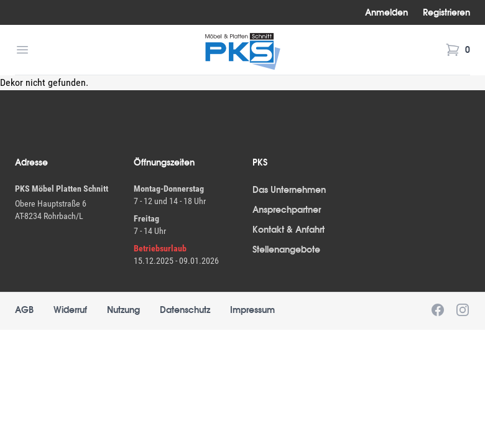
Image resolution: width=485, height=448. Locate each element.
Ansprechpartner (287, 210)
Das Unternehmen (289, 190)
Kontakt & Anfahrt (289, 230)
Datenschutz (185, 310)
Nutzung (123, 310)
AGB (24, 310)
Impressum (252, 310)
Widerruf (70, 310)
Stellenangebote (286, 250)
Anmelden (386, 12)
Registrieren (446, 12)
